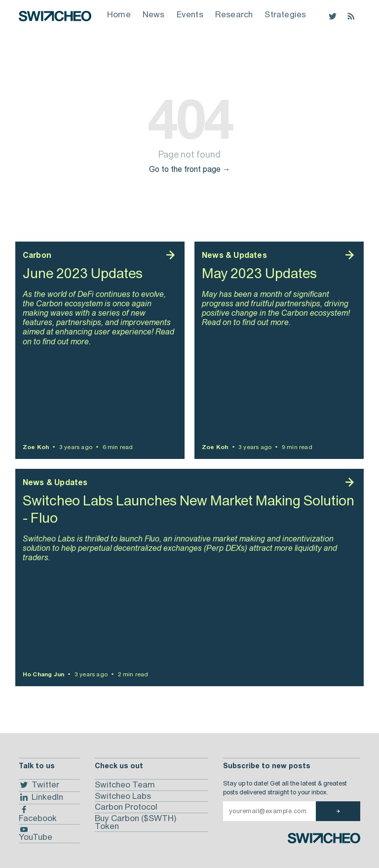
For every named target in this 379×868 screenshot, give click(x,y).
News (154, 14)
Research (234, 14)
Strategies (285, 14)
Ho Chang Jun (43, 674)
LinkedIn (41, 797)
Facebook (38, 814)
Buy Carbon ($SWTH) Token (135, 822)
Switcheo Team (125, 785)
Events (190, 14)
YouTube (36, 835)
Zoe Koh (36, 447)
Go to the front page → (190, 169)
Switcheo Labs (123, 796)
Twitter (39, 785)
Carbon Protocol (126, 807)
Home (119, 14)
